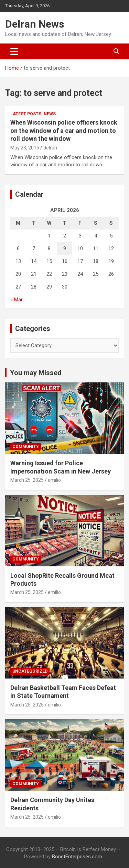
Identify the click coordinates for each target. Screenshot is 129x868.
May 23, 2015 (25, 148)
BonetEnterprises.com (77, 857)
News (50, 114)
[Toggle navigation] (14, 51)
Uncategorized (30, 671)
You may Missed (36, 373)
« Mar (17, 300)
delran (50, 148)
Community (26, 447)
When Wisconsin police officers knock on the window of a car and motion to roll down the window (64, 130)
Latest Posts (26, 114)
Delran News (35, 24)
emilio (54, 480)
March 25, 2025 (27, 480)
